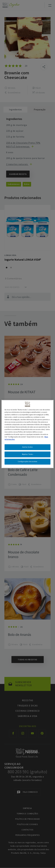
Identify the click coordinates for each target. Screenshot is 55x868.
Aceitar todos (27, 447)
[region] (27, 434)
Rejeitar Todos (28, 454)
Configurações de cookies (27, 462)
